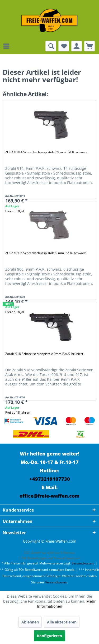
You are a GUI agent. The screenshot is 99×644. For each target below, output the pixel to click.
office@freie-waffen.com (49, 496)
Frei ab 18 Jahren (18, 412)
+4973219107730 (50, 479)
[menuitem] (8, 46)
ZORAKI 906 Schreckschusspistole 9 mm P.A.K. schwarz (46, 253)
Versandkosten (82, 563)
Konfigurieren (49, 636)
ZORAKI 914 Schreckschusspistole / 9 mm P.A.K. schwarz (46, 152)
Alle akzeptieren (62, 622)
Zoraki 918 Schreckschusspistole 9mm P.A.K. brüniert (44, 354)
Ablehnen (30, 622)
